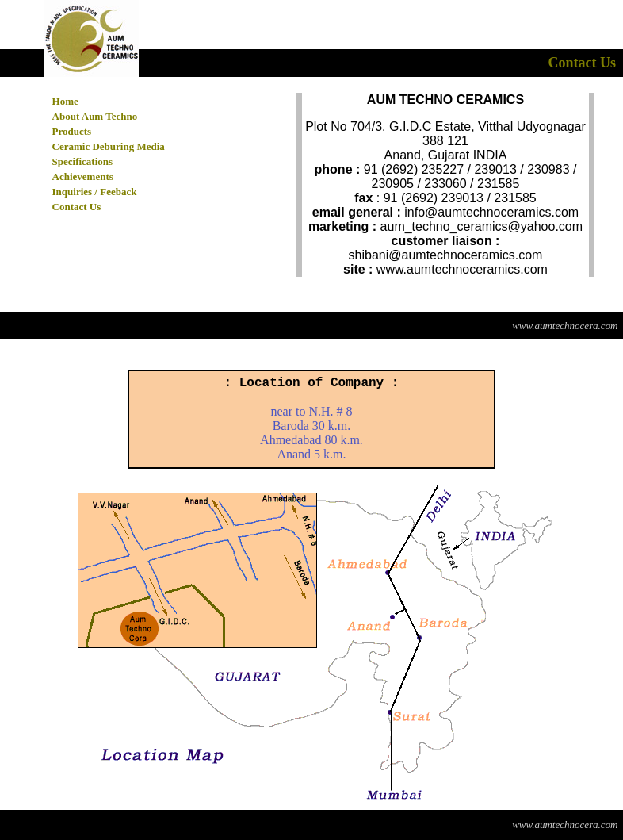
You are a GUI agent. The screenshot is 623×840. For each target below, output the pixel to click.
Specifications (83, 161)
